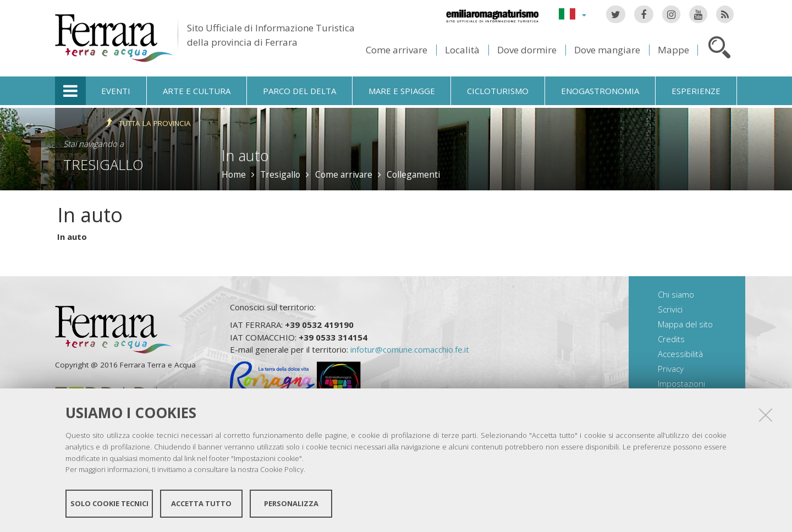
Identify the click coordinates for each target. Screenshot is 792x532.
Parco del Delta (299, 91)
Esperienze (696, 91)
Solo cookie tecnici (109, 503)
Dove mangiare (607, 50)
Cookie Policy (282, 469)
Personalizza (291, 503)
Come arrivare (397, 50)
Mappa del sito (685, 324)
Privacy (671, 369)
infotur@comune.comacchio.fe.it (410, 349)
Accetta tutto (201, 503)
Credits (671, 339)
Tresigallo (103, 164)
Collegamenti (413, 174)
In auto (72, 237)
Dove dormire (527, 50)
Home (234, 174)
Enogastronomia (600, 91)
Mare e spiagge (402, 91)
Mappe (673, 50)
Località (462, 50)
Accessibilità (680, 354)
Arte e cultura (197, 91)
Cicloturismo (498, 91)
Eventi (116, 91)
